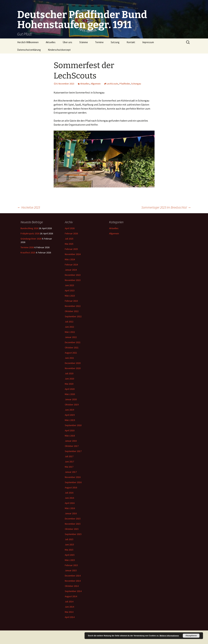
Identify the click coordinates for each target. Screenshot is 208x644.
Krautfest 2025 (28, 253)
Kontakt (131, 42)
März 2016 (70, 508)
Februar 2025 (71, 249)
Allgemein (96, 84)
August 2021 (71, 353)
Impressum (148, 42)
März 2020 (70, 394)
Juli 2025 (69, 239)
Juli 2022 (69, 322)
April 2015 (70, 555)
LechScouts (112, 84)
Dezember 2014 (73, 576)
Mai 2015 (69, 550)
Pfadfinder (125, 84)
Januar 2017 (71, 472)
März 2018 (70, 436)
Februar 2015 (71, 565)
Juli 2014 (69, 602)
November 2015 (73, 524)
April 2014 (70, 617)
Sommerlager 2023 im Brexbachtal (166, 207)
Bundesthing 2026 (29, 228)
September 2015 (73, 534)
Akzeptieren (191, 636)
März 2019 (70, 420)
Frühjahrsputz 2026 (30, 233)
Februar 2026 (71, 233)
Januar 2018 (71, 441)
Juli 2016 (69, 493)
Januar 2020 (71, 399)
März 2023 (70, 296)
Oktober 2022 (72, 311)
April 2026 (70, 228)
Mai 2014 (69, 612)
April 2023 (70, 290)
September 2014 (73, 591)
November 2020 (73, 368)
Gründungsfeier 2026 (31, 239)
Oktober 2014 (72, 586)
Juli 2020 (69, 373)
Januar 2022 (71, 337)
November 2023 (73, 280)
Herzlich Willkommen (28, 42)
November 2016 (73, 477)
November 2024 (73, 254)
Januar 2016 (71, 513)
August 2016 (71, 487)
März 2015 (70, 560)
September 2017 (73, 451)
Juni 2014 (69, 607)
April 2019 (70, 415)
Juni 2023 (69, 285)
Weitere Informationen (169, 636)
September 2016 (73, 482)
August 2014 (71, 596)
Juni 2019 (69, 410)
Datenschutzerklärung (29, 50)
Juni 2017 (69, 462)
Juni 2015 (69, 544)
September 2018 (73, 425)
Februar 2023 (71, 301)
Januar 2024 (71, 270)
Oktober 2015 (72, 529)
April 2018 (70, 430)
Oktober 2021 (72, 348)
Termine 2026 (27, 247)
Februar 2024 (71, 265)
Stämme (84, 42)
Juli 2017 (69, 456)
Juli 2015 (69, 539)
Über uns (67, 42)
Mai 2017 (69, 467)
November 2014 (73, 581)
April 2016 (70, 503)
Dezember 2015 (73, 519)
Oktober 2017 (72, 446)
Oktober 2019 (72, 405)
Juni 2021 (69, 358)
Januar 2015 (71, 570)
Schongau (136, 84)
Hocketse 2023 (29, 207)
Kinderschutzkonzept (59, 50)
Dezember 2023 (73, 275)
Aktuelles (51, 42)
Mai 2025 (69, 244)
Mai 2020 (69, 384)
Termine (99, 42)
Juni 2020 (69, 379)
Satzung (115, 42)
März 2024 (70, 259)
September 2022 (73, 316)
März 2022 (70, 332)
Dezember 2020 (73, 363)
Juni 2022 (69, 327)
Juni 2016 (69, 498)
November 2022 (73, 306)
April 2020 (70, 389)
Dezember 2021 (73, 342)
